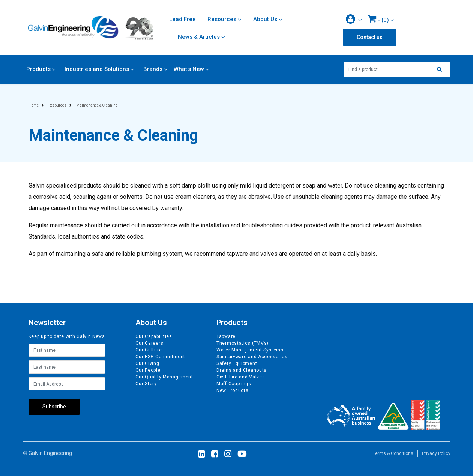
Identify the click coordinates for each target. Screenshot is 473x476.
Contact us (370, 37)
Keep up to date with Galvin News (67, 336)
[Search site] (441, 69)
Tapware (226, 336)
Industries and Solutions (97, 69)
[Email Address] (67, 384)
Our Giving (147, 363)
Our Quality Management (164, 377)
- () (378, 19)
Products (38, 69)
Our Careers (149, 343)
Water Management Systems (250, 350)
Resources (222, 19)
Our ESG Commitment (161, 357)
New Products (232, 390)
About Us (265, 19)
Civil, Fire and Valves (241, 377)
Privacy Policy (436, 453)
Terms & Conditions (393, 453)
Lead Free (182, 19)
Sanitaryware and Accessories (252, 357)
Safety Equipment (237, 363)
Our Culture (149, 350)
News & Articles (199, 37)
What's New (189, 69)
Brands (153, 69)
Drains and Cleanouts (242, 370)
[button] (354, 20)
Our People (148, 370)
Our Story (146, 384)
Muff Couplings (234, 384)
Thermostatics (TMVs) (243, 343)
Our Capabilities (154, 336)
